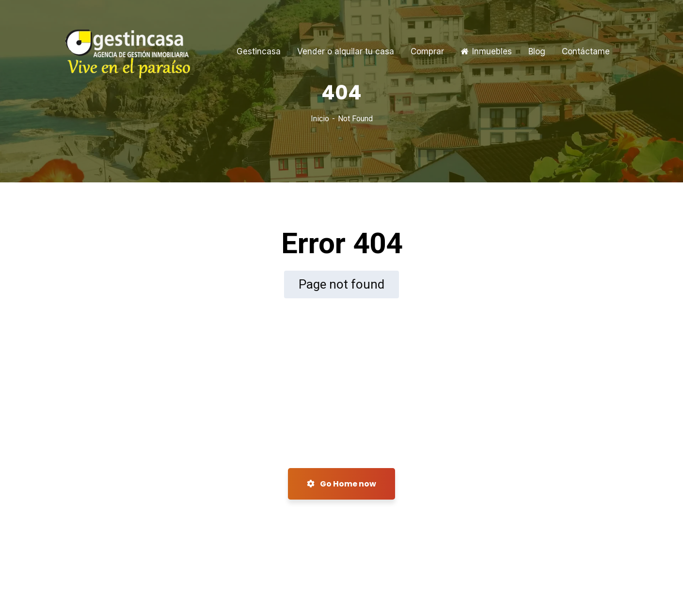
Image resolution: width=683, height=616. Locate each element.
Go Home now (341, 484)
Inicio (320, 119)
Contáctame (586, 51)
